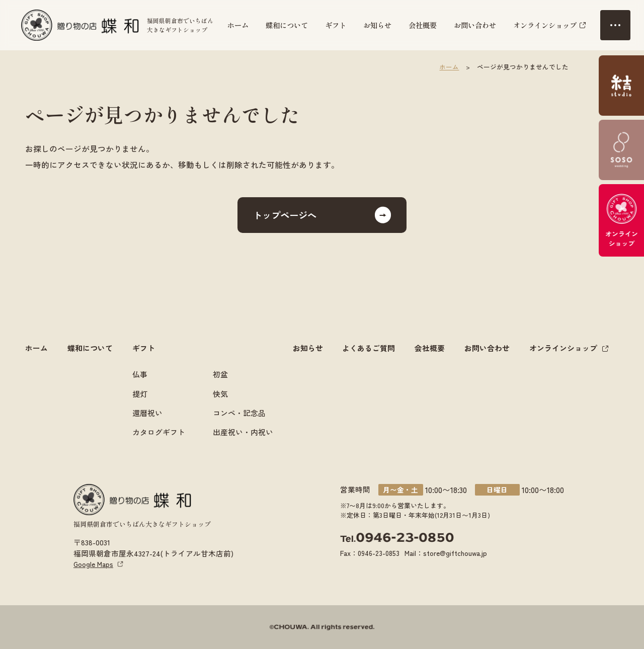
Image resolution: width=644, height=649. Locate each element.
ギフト (336, 25)
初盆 (220, 374)
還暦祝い (147, 412)
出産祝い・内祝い (243, 431)
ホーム (238, 25)
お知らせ (377, 25)
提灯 (140, 393)
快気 (220, 393)
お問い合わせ (475, 25)
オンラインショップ (545, 25)
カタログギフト (159, 431)
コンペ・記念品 (239, 412)
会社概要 (423, 25)
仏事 (140, 374)
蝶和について (287, 25)
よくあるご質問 (369, 348)
